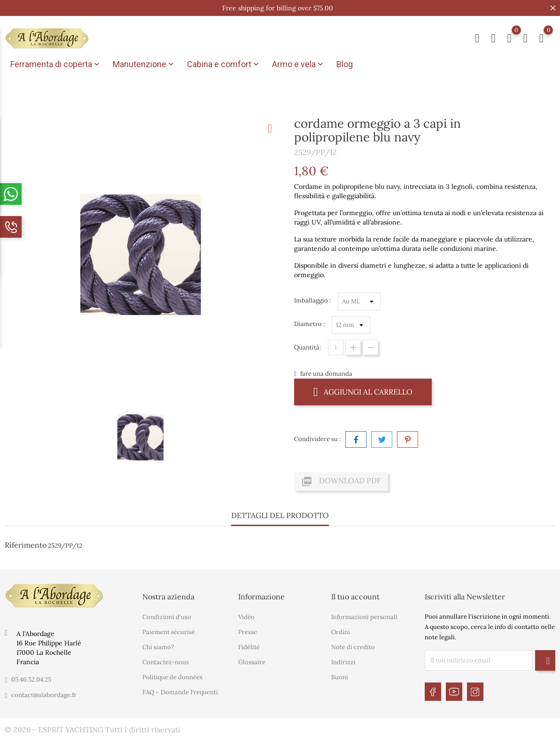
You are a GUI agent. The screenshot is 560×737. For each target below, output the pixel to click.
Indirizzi (343, 662)
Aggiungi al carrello (363, 392)
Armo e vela (299, 64)
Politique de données (172, 677)
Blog (345, 64)
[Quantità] (336, 347)
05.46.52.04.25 (31, 679)
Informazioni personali (364, 617)
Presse (248, 632)
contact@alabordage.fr (44, 695)
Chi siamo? (158, 647)
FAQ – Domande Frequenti (180, 692)
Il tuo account (355, 597)
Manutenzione (144, 64)
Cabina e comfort (224, 64)
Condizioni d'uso (167, 617)
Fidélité (249, 647)
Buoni (340, 677)
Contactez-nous (166, 662)
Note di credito (353, 647)
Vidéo (246, 617)
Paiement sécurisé (169, 632)
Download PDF (341, 481)
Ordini (341, 632)
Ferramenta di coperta (56, 64)
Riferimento (26, 545)
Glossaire (252, 662)
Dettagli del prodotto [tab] (280, 515)
